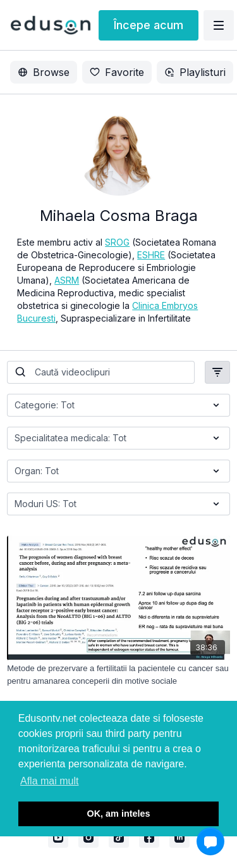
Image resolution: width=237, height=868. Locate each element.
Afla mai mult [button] (49, 781)
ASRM (67, 280)
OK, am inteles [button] (119, 814)
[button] (210, 841)
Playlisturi (195, 72)
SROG (117, 242)
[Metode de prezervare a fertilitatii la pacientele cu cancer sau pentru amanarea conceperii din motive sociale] (118, 675)
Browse (44, 72)
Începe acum (149, 25)
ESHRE (151, 255)
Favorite (117, 72)
